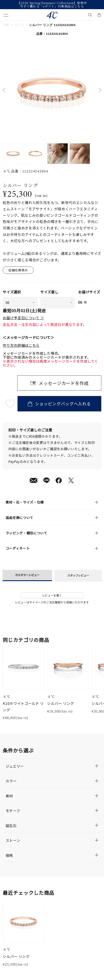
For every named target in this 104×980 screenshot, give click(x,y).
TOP (6, 25)
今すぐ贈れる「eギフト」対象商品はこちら (52, 6)
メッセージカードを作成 (64, 383)
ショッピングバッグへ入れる (59, 404)
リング (19, 25)
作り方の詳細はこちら (21, 345)
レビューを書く (52, 595)
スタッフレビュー (78, 575)
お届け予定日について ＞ (23, 318)
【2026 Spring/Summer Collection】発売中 (52, 3)
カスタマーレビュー (27, 575)
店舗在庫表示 (18, 270)
